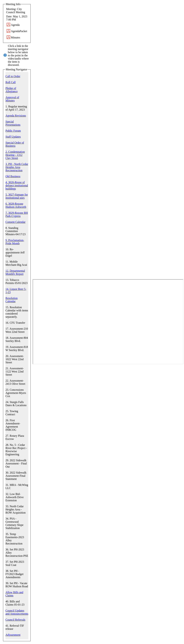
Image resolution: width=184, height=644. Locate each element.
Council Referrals (15, 620)
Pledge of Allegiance (11, 90)
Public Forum (13, 131)
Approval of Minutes (12, 99)
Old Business (13, 176)
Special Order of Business (15, 144)
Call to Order (13, 76)
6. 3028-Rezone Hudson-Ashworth (16, 205)
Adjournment (13, 635)
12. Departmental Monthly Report (15, 272)
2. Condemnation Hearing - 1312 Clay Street (15, 155)
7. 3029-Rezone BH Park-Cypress (17, 214)
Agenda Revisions (16, 116)
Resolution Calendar (11, 300)
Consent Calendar (15, 222)
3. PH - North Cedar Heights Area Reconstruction (17, 167)
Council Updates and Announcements (17, 612)
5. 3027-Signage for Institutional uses (17, 196)
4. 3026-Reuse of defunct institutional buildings (17, 185)
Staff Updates (13, 137)
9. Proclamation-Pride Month (15, 242)
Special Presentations (13, 123)
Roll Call (11, 82)
